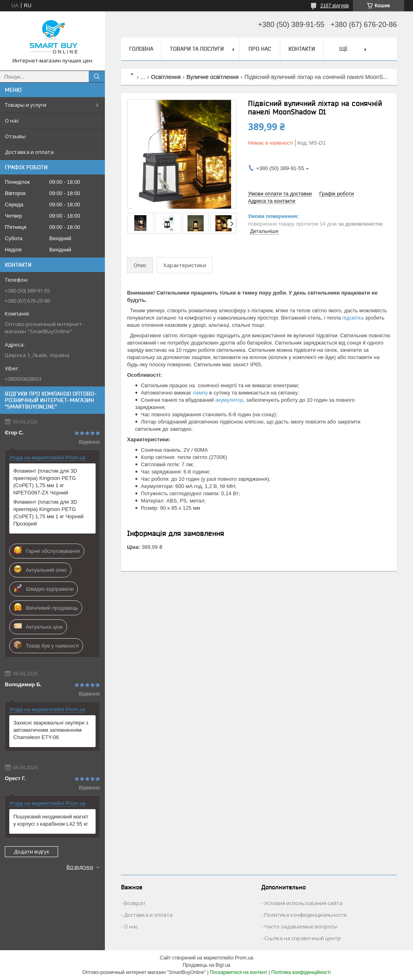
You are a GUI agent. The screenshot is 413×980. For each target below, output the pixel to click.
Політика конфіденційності (301, 972)
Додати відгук (32, 851)
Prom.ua (244, 958)
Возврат (135, 903)
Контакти (302, 49)
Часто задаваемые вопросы (301, 926)
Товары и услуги (26, 105)
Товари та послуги (197, 49)
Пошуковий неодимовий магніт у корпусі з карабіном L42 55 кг (51, 820)
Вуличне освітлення (213, 77)
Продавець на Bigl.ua (206, 965)
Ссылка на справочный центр (302, 938)
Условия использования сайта (303, 903)
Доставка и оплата (29, 152)
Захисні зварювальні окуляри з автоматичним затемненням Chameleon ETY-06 (51, 730)
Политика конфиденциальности (306, 915)
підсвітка (353, 318)
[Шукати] (97, 77)
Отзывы (15, 136)
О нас (12, 120)
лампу (200, 393)
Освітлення (166, 77)
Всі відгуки (80, 867)
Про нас (260, 49)
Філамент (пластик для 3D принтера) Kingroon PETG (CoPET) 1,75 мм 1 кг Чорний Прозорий (48, 513)
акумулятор (229, 400)
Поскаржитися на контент (238, 972)
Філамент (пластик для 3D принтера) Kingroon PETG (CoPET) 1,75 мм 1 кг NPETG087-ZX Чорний (45, 482)
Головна (141, 49)
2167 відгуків (335, 6)
